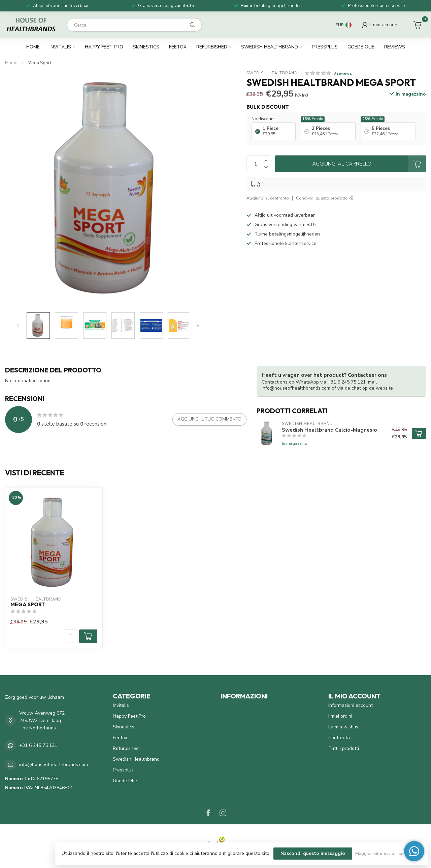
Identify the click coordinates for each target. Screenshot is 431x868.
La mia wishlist (344, 727)
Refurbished (212, 47)
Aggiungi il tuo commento (209, 419)
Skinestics (146, 47)
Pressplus (325, 47)
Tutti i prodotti (344, 748)
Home (33, 47)
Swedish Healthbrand (270, 47)
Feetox (178, 47)
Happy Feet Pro (104, 47)
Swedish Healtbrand (272, 73)
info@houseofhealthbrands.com (54, 765)
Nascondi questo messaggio (313, 853)
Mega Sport (39, 63)
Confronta (339, 738)
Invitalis (60, 47)
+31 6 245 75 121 (38, 745)
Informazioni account (351, 705)
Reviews (395, 47)
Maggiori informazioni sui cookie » (388, 853)
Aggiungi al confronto (268, 198)
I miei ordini (340, 716)
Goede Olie (361, 47)
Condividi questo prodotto (325, 198)
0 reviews (343, 73)
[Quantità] (71, 636)
